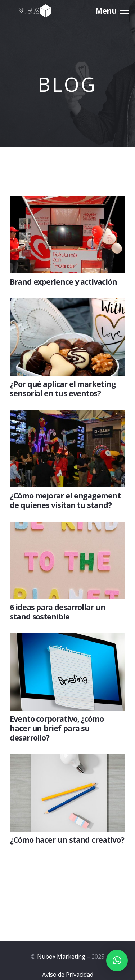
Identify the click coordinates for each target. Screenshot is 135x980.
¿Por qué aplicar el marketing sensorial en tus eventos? (63, 388)
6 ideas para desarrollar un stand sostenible (58, 612)
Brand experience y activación (63, 282)
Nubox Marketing (61, 957)
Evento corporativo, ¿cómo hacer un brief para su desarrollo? (57, 728)
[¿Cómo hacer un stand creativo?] (67, 760)
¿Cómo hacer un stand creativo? (67, 840)
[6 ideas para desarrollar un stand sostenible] (67, 527)
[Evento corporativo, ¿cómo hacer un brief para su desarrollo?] (67, 639)
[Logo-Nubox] (35, 11)
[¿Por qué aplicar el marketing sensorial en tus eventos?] (67, 304)
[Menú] (112, 11)
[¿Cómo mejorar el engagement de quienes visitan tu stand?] (67, 416)
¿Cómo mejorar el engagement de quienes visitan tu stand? (65, 500)
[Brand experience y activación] (67, 202)
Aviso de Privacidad (68, 975)
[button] (117, 960)
